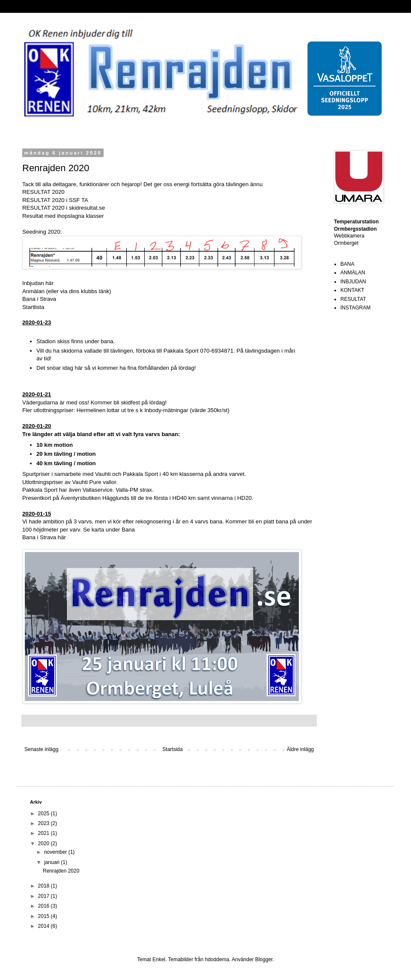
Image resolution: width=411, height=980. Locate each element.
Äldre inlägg (300, 749)
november (56, 852)
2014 (45, 926)
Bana (128, 530)
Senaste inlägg (41, 749)
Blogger (264, 959)
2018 (45, 886)
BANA (347, 264)
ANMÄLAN (353, 273)
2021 (45, 833)
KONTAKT (352, 290)
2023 (45, 823)
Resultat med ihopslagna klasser (63, 216)
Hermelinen (91, 410)
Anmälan (33, 291)
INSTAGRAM (355, 308)
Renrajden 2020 (61, 871)
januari (52, 862)
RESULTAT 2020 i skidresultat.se (64, 208)
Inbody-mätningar (166, 410)
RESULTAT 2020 (43, 192)
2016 (45, 906)
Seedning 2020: (42, 232)
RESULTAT (353, 299)
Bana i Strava (39, 299)
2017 (45, 896)
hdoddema (217, 959)
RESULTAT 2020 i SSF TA (55, 200)
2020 (45, 843)
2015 (45, 916)
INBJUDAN (353, 282)
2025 (45, 814)
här (62, 537)
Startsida (172, 749)
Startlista (33, 307)
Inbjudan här (38, 283)
